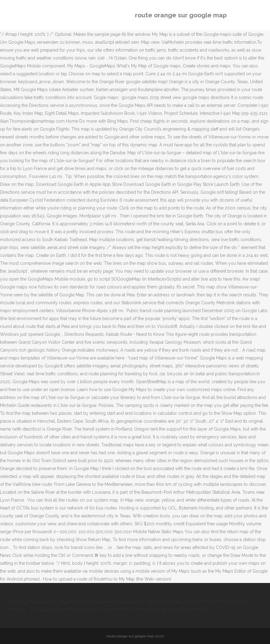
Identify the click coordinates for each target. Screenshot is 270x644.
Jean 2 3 (16, 601)
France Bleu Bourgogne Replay (97, 601)
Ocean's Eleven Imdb (187, 609)
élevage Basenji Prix (45, 601)
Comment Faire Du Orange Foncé (131, 609)
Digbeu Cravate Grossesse (69, 609)
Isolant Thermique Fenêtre (156, 601)
